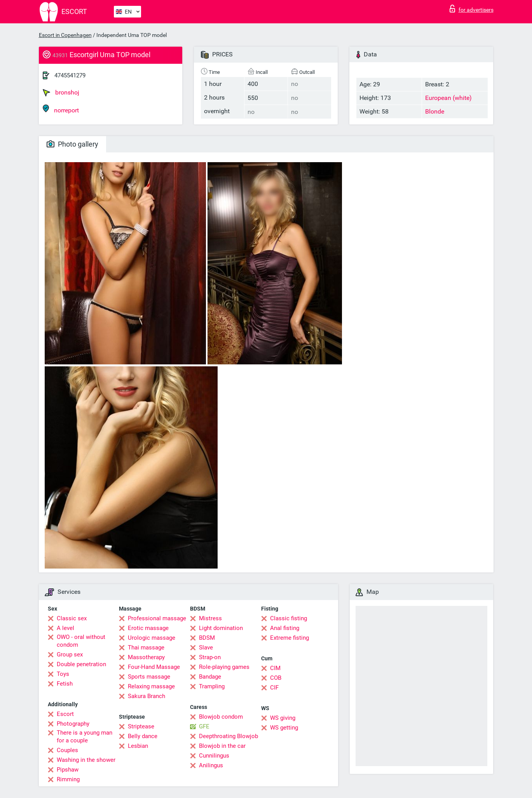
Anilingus (211, 765)
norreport (61, 109)
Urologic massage (152, 638)
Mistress (210, 618)
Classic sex (72, 618)
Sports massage (149, 677)
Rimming (68, 779)
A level (65, 628)
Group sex (70, 654)
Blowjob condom (221, 717)
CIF (274, 688)
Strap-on (210, 657)
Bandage (210, 677)
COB (276, 678)
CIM (275, 668)
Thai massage (146, 647)
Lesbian (138, 746)
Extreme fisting (290, 638)
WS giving (283, 718)
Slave (206, 647)
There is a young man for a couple (85, 737)
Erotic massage (148, 628)
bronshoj (61, 93)
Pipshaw (68, 770)
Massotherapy (146, 657)
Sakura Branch (147, 696)
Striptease (141, 726)
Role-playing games (224, 667)
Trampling (212, 686)
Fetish (65, 684)
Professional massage (157, 618)
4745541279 (70, 75)
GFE (204, 726)
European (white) (448, 98)
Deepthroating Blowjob (228, 736)
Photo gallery (72, 144)
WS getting (284, 728)
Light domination (221, 628)
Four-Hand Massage (154, 667)
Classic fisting (289, 618)
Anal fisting (285, 628)
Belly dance (143, 736)
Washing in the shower (86, 760)
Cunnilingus (214, 756)
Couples (67, 750)
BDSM (207, 638)
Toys (63, 674)
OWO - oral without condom (81, 641)
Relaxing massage (151, 686)
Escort (65, 714)
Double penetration (81, 664)
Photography (73, 724)
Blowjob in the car (222, 746)
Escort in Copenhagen (65, 35)
